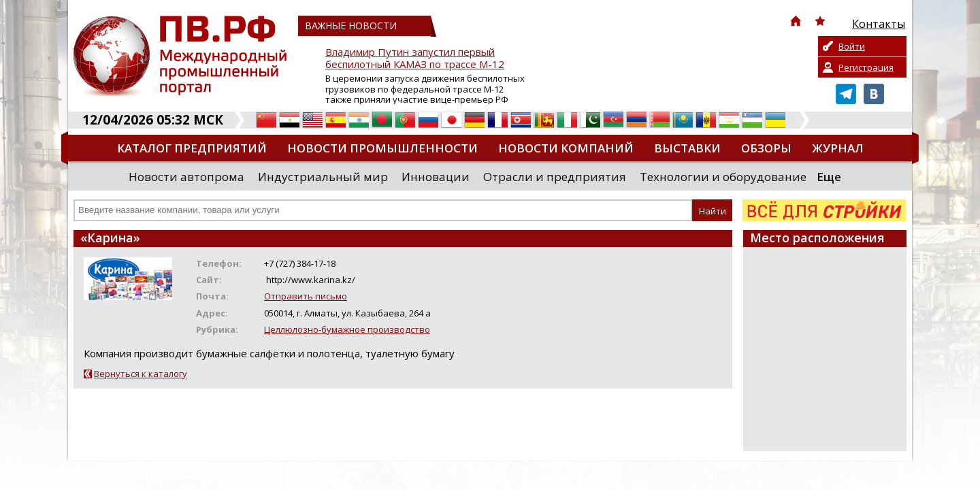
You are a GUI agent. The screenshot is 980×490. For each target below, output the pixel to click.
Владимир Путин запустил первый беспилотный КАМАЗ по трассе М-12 (415, 58)
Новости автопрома (186, 177)
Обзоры (766, 148)
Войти (852, 46)
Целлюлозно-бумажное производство (347, 329)
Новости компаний (566, 148)
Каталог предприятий (192, 148)
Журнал (838, 148)
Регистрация (866, 67)
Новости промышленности (382, 148)
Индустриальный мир (323, 177)
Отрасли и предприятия (555, 177)
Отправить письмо (306, 296)
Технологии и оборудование (723, 177)
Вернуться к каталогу (141, 374)
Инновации (436, 177)
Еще (829, 177)
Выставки (687, 148)
